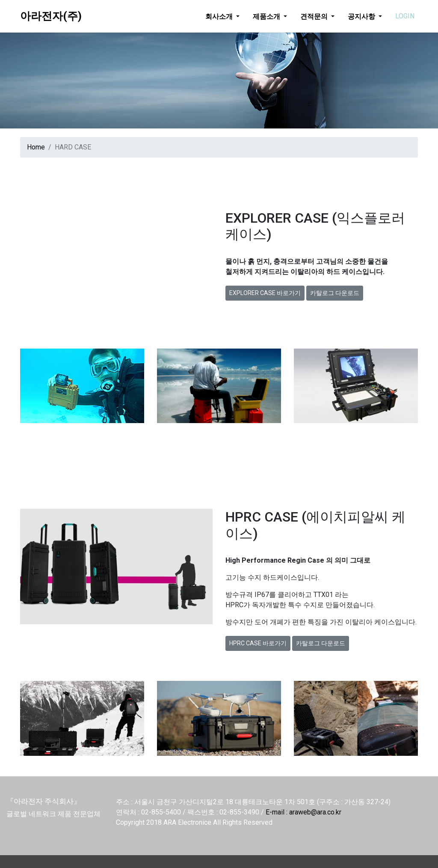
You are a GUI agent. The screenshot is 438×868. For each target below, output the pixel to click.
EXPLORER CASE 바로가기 (265, 293)
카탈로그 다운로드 (335, 293)
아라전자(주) (51, 16)
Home (36, 147)
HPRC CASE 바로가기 (258, 643)
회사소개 (220, 16)
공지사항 (362, 16)
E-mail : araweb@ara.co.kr (303, 812)
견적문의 (315, 16)
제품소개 (267, 16)
